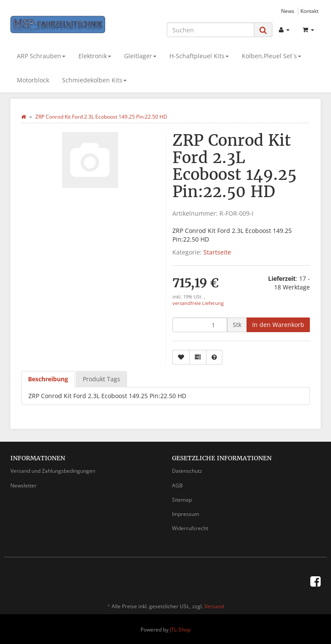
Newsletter (23, 485)
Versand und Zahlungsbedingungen (53, 471)
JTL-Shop (180, 630)
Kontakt (309, 11)
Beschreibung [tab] (48, 379)
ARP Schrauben (41, 56)
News (288, 11)
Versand (214, 606)
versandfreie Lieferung (198, 303)
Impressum (186, 514)
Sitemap (182, 500)
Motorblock (33, 80)
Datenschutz (187, 471)
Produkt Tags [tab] (101, 379)
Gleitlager (140, 56)
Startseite (217, 252)
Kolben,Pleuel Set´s (272, 56)
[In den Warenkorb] (278, 325)
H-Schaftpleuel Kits (199, 56)
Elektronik (95, 56)
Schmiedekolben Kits (94, 80)
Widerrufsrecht (190, 528)
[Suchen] (211, 30)
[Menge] (200, 325)
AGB (177, 485)
